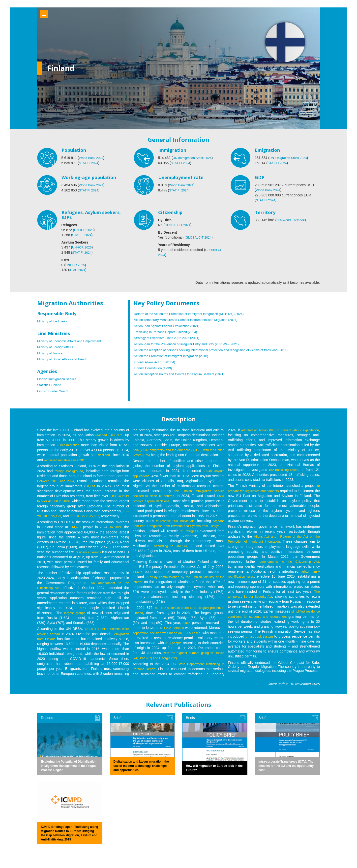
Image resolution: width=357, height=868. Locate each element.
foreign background (69, 469)
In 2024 (116, 530)
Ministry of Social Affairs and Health (64, 358)
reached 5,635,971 (108, 434)
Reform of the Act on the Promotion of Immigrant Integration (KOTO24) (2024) (194, 313)
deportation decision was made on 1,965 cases (170, 635)
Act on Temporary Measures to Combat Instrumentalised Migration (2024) (190, 319)
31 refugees (215, 534)
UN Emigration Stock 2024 (290, 158)
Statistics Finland (50, 384)
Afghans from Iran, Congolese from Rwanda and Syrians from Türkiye (179, 529)
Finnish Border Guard (54, 390)
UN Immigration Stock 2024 (194, 158)
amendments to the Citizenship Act (288, 564)
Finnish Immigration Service (59, 378)
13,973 (81, 610)
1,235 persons (174, 630)
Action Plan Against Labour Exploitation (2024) (170, 325)
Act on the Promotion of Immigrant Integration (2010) (174, 355)
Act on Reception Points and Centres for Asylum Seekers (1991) (183, 372)
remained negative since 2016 (67, 458)
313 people (187, 645)
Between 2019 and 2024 (57, 479)
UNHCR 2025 (85, 230)
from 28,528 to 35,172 (78, 514)
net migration (70, 443)
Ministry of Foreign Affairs (57, 346)
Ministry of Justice (51, 352)
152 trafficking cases (302, 468)
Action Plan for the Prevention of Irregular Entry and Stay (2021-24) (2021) (191, 343)
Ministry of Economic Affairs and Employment (72, 340)
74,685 (138, 574)
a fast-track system (260, 639)
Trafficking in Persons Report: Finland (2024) (168, 331)
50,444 (90, 484)
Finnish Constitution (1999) (155, 367)
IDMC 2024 (78, 269)
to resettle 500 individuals (175, 524)
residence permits (91, 555)
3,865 (186, 625)
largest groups (75, 615)
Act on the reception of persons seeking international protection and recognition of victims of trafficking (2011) (218, 349)
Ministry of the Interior (54, 320)
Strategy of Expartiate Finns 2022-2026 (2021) (170, 337)
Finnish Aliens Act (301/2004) (156, 361)
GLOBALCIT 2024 (179, 225)
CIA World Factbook (292, 220)
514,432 (75, 530)
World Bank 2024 (92, 158)
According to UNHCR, (182, 549)
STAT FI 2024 (89, 163)
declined (104, 453)
